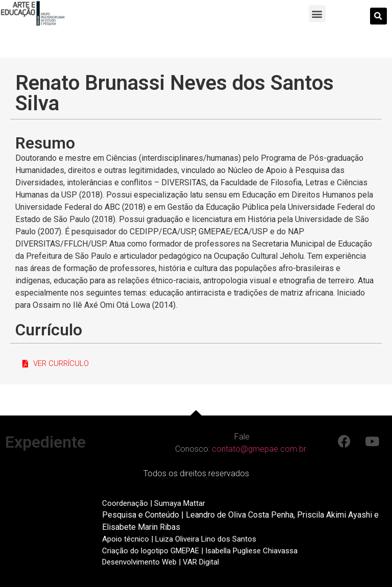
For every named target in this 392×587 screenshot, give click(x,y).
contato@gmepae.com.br (259, 449)
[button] (317, 14)
